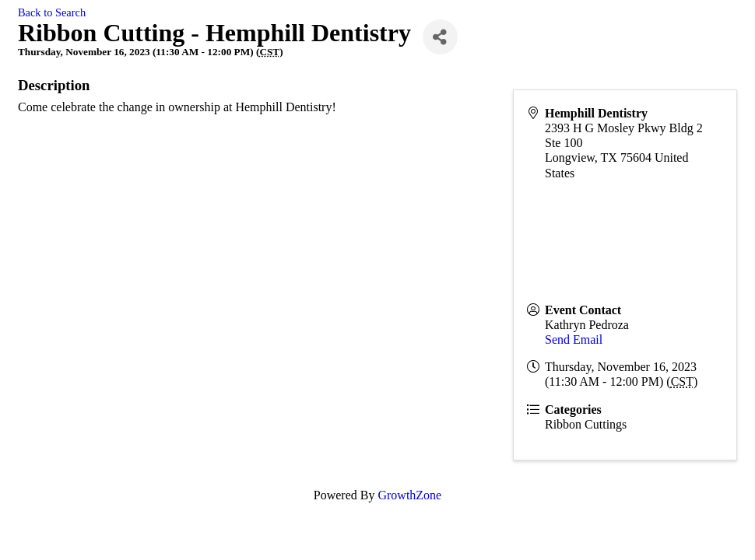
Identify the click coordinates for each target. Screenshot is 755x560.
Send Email (574, 339)
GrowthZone (409, 495)
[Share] (440, 37)
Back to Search (52, 12)
